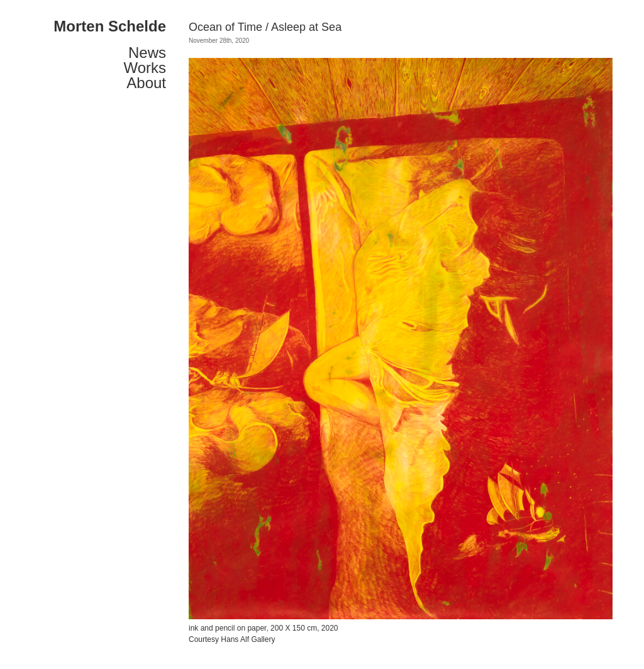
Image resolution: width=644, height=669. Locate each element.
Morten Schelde (110, 26)
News (147, 53)
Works (145, 68)
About (146, 83)
